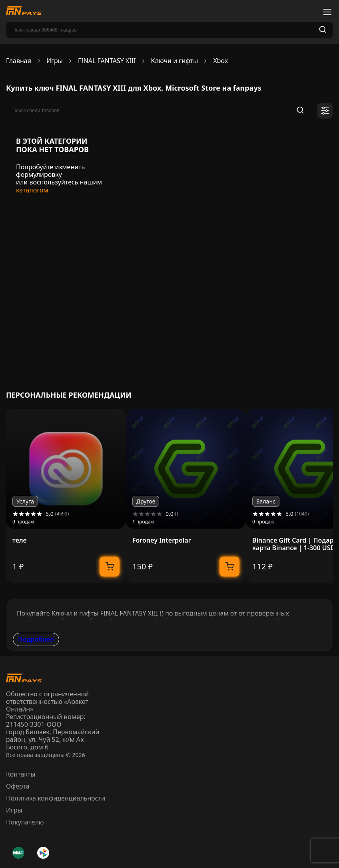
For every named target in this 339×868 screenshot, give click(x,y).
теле (20, 540)
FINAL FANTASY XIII (107, 61)
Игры (55, 61)
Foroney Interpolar (162, 540)
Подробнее (36, 639)
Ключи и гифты (175, 61)
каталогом (32, 190)
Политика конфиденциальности (56, 798)
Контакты (21, 774)
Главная (19, 61)
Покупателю (25, 822)
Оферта (18, 786)
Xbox (220, 61)
